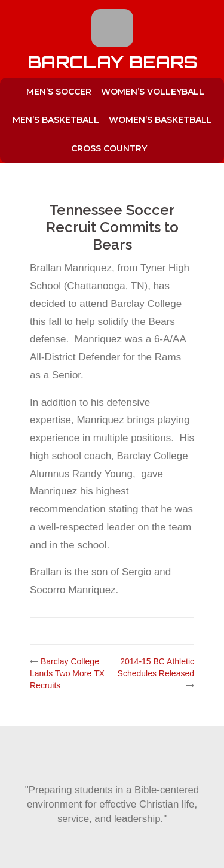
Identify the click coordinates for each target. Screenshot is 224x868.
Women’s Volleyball (153, 92)
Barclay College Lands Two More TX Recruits (67, 673)
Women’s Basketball (160, 120)
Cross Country (109, 148)
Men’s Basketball (56, 120)
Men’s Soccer (59, 92)
